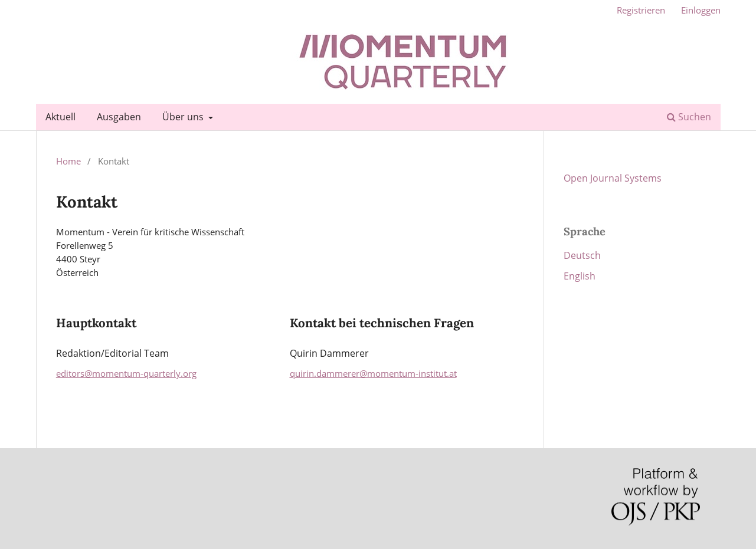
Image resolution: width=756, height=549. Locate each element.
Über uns (184, 117)
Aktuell (60, 117)
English (580, 276)
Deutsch (582, 255)
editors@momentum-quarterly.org (126, 373)
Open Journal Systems (613, 178)
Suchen (689, 117)
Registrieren (641, 10)
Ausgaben (119, 117)
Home (68, 161)
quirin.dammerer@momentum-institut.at (373, 373)
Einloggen (701, 10)
